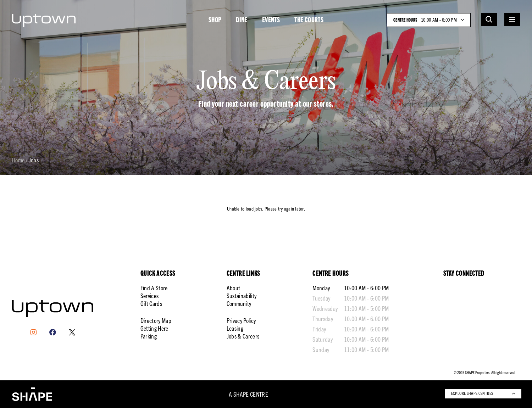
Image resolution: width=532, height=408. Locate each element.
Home (18, 160)
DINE (242, 19)
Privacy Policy (241, 320)
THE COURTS (309, 19)
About (234, 288)
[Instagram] (34, 332)
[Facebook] (53, 332)
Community (239, 303)
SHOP (215, 19)
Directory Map (156, 320)
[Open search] (489, 20)
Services (150, 295)
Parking (149, 336)
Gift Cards (151, 303)
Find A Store (154, 288)
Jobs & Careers (243, 336)
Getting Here (154, 328)
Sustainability (242, 295)
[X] (72, 332)
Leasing (235, 328)
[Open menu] (512, 20)
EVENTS (271, 19)
